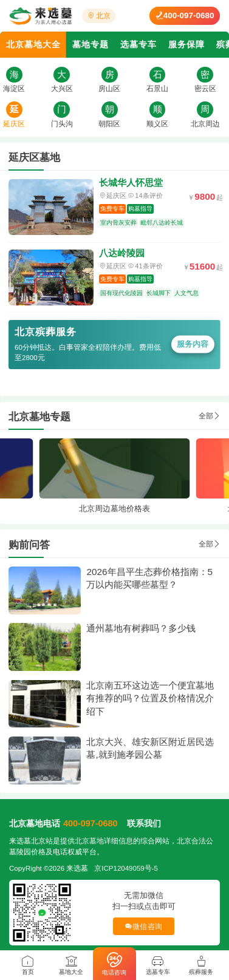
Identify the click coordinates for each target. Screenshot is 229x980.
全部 (210, 416)
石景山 (157, 89)
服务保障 (186, 44)
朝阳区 (109, 124)
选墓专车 (138, 44)
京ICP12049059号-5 (126, 868)
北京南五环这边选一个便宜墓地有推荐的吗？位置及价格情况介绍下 (150, 698)
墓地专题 (91, 44)
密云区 (205, 89)
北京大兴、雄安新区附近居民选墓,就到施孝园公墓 (150, 748)
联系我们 (144, 823)
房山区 (109, 89)
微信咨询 (143, 926)
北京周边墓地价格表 (114, 509)
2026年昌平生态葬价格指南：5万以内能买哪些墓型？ (149, 578)
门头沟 (62, 124)
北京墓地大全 (33, 44)
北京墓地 (89, 841)
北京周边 (205, 124)
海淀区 (14, 89)
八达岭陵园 (122, 253)
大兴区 (62, 89)
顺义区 (157, 124)
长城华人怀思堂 (131, 182)
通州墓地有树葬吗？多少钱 (141, 628)
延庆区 (14, 124)
